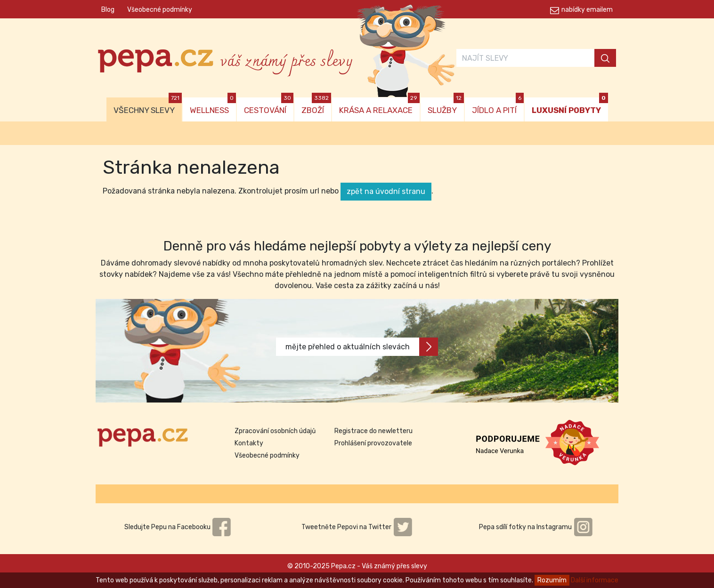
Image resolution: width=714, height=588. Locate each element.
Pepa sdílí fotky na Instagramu (536, 527)
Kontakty (249, 443)
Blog (108, 10)
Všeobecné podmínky (160, 10)
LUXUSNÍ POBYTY (570, 106)
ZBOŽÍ (316, 106)
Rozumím (552, 580)
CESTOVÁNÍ (269, 106)
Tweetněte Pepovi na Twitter (357, 527)
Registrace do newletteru (373, 431)
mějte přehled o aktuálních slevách (362, 347)
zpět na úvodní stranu (386, 191)
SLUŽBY (446, 106)
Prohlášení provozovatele (373, 443)
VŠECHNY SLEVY (148, 106)
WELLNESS (213, 106)
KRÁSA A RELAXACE (379, 106)
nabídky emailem (587, 10)
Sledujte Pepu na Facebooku (178, 527)
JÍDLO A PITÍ (498, 106)
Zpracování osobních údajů (275, 431)
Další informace (595, 580)
